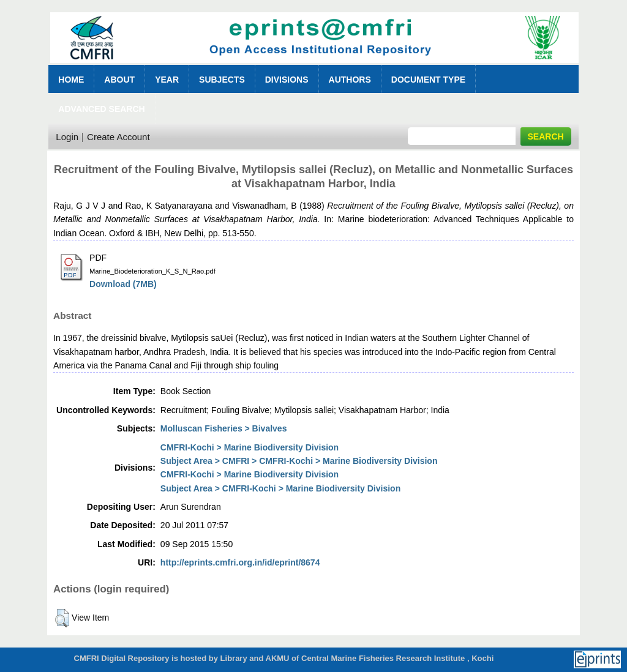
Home (71, 80)
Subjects (222, 80)
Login (67, 137)
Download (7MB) (123, 284)
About (119, 80)
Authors (350, 80)
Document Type (428, 80)
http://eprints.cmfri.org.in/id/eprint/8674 (240, 562)
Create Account (118, 137)
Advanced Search (101, 109)
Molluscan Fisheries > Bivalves (224, 428)
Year (167, 80)
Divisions (287, 80)
